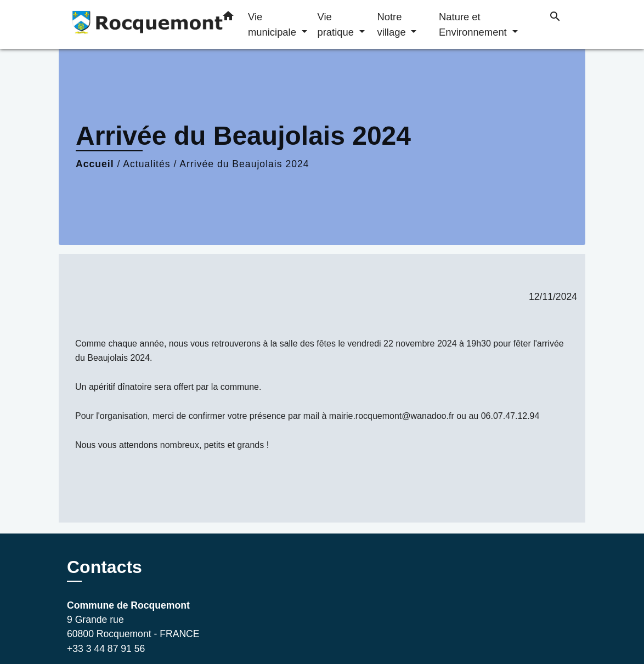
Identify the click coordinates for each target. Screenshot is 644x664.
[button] (228, 18)
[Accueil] (135, 24)
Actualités (146, 164)
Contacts (104, 567)
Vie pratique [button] (337, 24)
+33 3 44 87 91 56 (106, 649)
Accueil (95, 164)
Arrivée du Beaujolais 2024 (244, 164)
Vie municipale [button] (273, 24)
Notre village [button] (392, 24)
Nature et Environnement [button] (474, 24)
